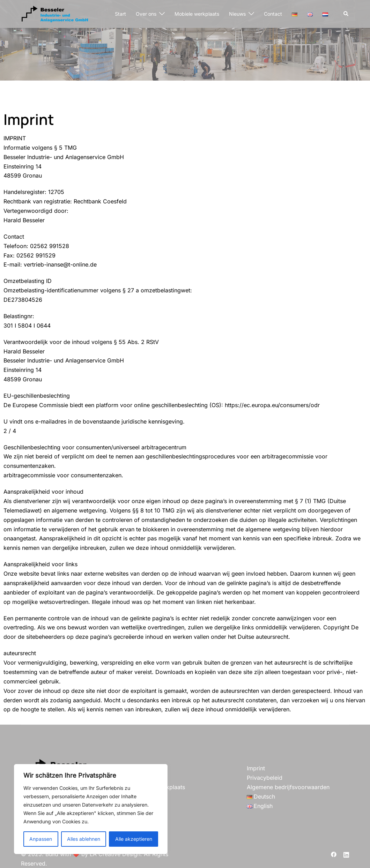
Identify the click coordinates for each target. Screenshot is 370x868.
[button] (346, 14)
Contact (273, 14)
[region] (91, 809)
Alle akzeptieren (134, 839)
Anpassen (41, 839)
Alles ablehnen (84, 839)
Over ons (146, 14)
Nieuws (237, 14)
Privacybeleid (265, 778)
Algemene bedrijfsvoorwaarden (288, 787)
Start (120, 14)
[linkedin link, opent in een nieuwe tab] (346, 854)
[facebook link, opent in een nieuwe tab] (334, 854)
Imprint (256, 768)
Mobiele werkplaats (197, 14)
